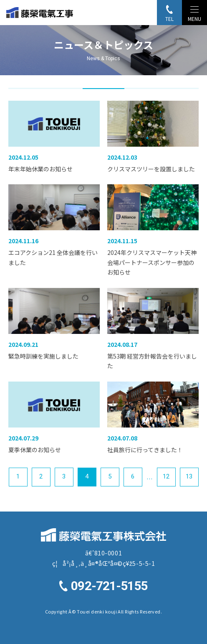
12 (166, 476)
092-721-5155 (109, 586)
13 (189, 476)
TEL (169, 19)
